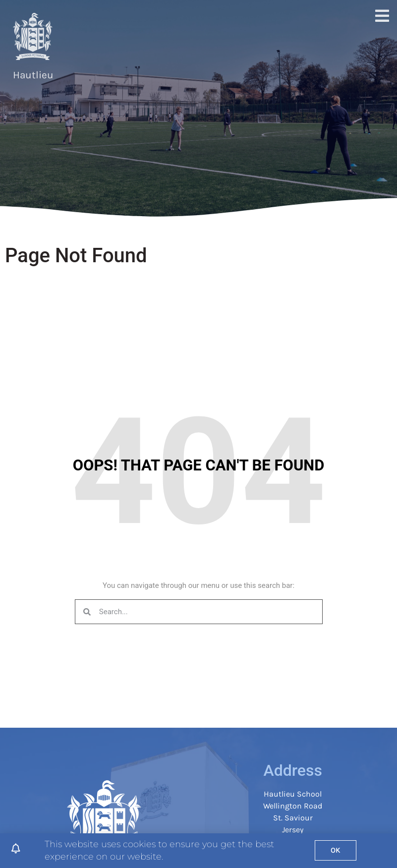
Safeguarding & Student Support (308, 35)
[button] (378, 47)
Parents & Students (220, 35)
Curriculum (161, 35)
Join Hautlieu (110, 35)
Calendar (340, 58)
